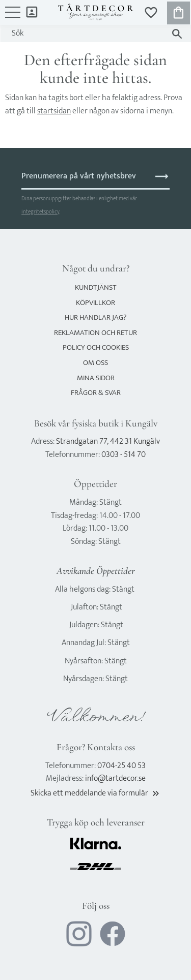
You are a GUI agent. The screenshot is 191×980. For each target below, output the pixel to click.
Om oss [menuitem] (95, 363)
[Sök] (177, 34)
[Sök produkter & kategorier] (86, 34)
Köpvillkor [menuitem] (95, 303)
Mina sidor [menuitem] (32, 11)
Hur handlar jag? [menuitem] (95, 317)
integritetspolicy (40, 212)
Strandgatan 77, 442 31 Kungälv (108, 441)
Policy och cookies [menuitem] (96, 347)
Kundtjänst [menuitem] (96, 287)
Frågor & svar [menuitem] (96, 393)
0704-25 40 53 (121, 766)
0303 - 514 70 (124, 455)
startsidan (54, 111)
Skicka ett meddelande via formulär (96, 793)
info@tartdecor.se (115, 778)
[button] (13, 17)
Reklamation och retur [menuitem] (95, 333)
